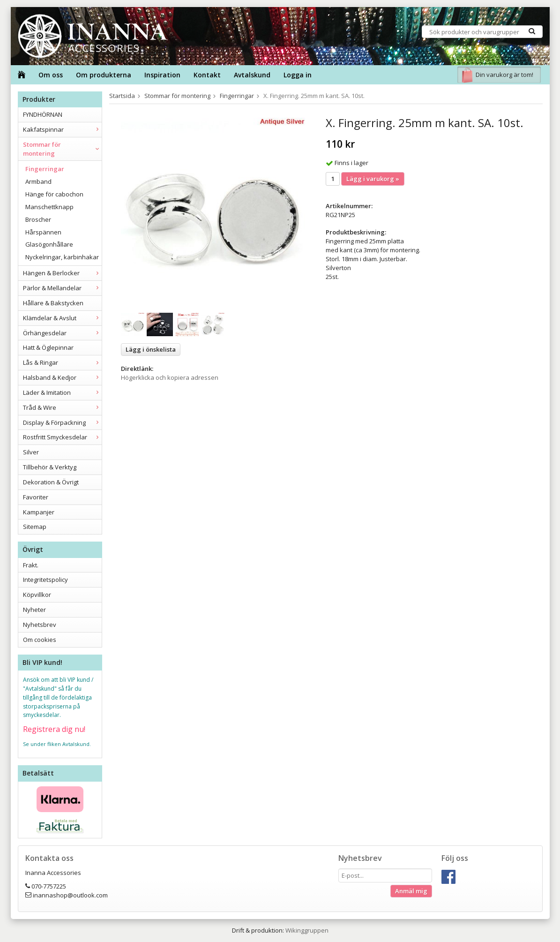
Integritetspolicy (45, 580)
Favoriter (36, 497)
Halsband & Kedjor (62, 377)
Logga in (298, 75)
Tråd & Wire (62, 407)
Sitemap (35, 527)
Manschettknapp (49, 207)
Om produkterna (104, 75)
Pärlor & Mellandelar (62, 288)
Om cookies (40, 640)
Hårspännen (43, 232)
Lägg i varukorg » (373, 179)
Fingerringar (45, 169)
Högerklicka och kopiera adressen (170, 377)
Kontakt (207, 75)
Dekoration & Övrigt (51, 482)
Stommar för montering (62, 149)
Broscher (38, 219)
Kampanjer (39, 512)
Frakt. (31, 565)
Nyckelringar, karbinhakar (62, 257)
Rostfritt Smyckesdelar (62, 437)
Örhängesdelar (62, 333)
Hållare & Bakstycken (53, 303)
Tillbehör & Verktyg (50, 467)
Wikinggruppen (307, 930)
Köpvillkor (37, 595)
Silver (31, 452)
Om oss (51, 75)
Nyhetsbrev (40, 625)
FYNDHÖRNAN (43, 114)
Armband (38, 181)
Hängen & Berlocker (62, 273)
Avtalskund (252, 75)
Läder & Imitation (62, 392)
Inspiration (162, 75)
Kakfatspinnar (62, 129)
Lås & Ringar (62, 362)
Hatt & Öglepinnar (48, 347)
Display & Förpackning (62, 422)
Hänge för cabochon (54, 194)
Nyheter (34, 610)
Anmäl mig (411, 891)
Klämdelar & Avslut (62, 318)
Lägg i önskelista (151, 349)
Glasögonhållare (49, 244)
